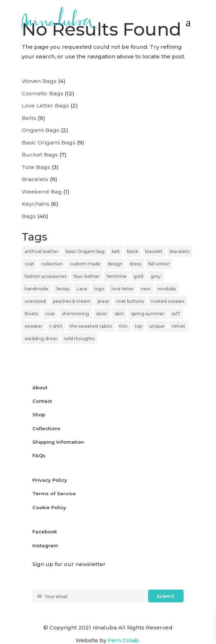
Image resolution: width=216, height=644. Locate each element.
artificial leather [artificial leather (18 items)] (41, 251)
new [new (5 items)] (146, 289)
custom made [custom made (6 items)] (85, 264)
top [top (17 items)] (138, 326)
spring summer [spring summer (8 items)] (148, 314)
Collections (46, 428)
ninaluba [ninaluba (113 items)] (167, 289)
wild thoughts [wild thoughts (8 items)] (79, 339)
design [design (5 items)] (115, 264)
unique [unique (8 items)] (157, 326)
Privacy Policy (51, 480)
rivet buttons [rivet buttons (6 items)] (130, 301)
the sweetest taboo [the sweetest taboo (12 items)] (91, 326)
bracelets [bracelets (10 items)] (180, 251)
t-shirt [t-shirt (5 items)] (56, 326)
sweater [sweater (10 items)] (33, 326)
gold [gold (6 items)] (138, 276)
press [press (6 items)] (103, 301)
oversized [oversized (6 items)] (35, 301)
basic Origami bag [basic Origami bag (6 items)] (85, 251)
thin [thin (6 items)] (123, 326)
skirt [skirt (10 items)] (119, 314)
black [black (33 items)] (133, 251)
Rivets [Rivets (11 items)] (31, 314)
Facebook (45, 532)
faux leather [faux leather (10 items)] (87, 276)
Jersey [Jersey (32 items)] (63, 289)
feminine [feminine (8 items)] (117, 276)
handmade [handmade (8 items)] (36, 289)
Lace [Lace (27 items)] (82, 289)
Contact (42, 401)
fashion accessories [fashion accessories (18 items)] (46, 276)
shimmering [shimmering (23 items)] (75, 314)
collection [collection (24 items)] (52, 264)
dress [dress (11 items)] (135, 264)
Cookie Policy (49, 507)
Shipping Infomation (58, 442)
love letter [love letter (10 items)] (123, 289)
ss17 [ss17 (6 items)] (176, 314)
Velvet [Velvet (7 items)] (178, 326)
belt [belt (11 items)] (116, 251)
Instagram (45, 545)
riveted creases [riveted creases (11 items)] (168, 301)
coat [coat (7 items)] (29, 264)
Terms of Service (54, 493)
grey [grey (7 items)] (156, 276)
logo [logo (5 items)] (99, 289)
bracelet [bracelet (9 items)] (154, 251)
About (40, 387)
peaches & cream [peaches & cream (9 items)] (72, 301)
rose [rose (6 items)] (50, 314)
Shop (39, 415)
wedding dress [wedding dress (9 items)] (41, 339)
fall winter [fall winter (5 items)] (159, 264)
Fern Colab (124, 640)
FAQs (39, 455)
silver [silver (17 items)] (102, 314)
